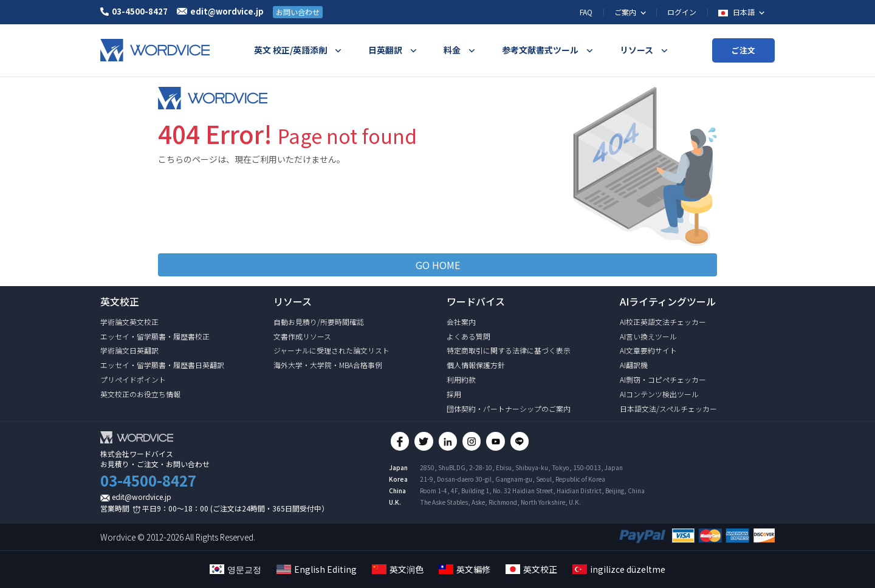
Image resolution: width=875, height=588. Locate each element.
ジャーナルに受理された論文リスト (331, 350)
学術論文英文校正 (129, 322)
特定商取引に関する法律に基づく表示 (509, 350)
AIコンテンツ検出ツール (659, 394)
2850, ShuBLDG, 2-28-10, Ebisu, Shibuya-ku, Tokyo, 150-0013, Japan (521, 472)
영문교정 (235, 569)
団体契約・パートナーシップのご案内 (509, 409)
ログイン (682, 12)
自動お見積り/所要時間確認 (319, 322)
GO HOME (438, 265)
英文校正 (531, 569)
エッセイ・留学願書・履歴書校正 (155, 336)
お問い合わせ (298, 12)
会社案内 (461, 322)
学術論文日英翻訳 (129, 350)
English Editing (317, 569)
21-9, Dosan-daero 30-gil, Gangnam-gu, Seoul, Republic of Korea (513, 483)
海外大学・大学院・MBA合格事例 (328, 365)
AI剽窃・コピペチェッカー (663, 379)
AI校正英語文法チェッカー (663, 322)
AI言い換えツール (648, 336)
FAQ (586, 12)
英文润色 (398, 569)
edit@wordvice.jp (142, 497)
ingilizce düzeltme (619, 569)
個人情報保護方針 (476, 365)
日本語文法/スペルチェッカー (668, 409)
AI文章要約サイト (648, 350)
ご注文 (743, 50)
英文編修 (465, 569)
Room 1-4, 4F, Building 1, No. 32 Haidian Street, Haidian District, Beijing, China (532, 495)
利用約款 (461, 379)
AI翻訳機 (634, 365)
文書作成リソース (302, 336)
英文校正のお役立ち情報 (140, 394)
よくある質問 (468, 336)
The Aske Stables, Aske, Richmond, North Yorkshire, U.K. (500, 506)
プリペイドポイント (133, 379)
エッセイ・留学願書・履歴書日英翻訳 (162, 365)
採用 (454, 394)
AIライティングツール (668, 301)
